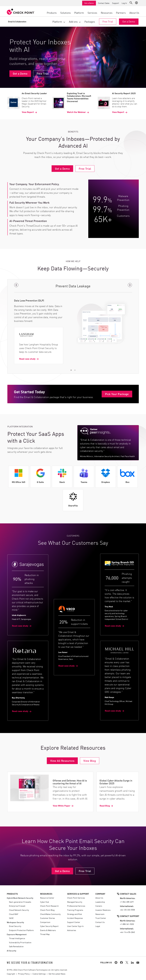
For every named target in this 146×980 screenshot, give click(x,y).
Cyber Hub (45, 902)
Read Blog (105, 806)
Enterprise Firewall (17, 906)
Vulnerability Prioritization (20, 942)
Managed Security (75, 902)
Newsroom (100, 914)
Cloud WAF (14, 914)
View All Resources (62, 761)
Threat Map (45, 934)
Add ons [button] (73, 21)
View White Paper (62, 806)
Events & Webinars (48, 930)
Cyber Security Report (49, 926)
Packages (90, 21)
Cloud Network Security (19, 910)
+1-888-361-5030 (127, 924)
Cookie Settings (39, 974)
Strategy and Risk (75, 914)
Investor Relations (103, 910)
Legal (98, 926)
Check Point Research (49, 906)
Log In (124, 3)
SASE (11, 918)
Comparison (45, 922)
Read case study (27, 359)
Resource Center (47, 898)
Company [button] (100, 894)
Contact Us (100, 922)
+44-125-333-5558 (127, 910)
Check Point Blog (47, 910)
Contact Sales (104, 3)
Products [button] (52, 13)
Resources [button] (107, 13)
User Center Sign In (75, 926)
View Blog (90, 761)
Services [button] (92, 13)
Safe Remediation (16, 946)
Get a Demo (89, 3)
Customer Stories (47, 918)
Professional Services (76, 906)
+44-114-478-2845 (127, 932)
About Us (99, 898)
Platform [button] (79, 13)
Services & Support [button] (78, 894)
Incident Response (75, 918)
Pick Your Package (117, 394)
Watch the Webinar (76, 112)
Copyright (11, 974)
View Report (28, 112)
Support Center (74, 922)
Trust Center (101, 918)
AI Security (12, 951)
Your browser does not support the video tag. (73, 57)
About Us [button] (134, 13)
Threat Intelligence (17, 938)
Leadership (100, 902)
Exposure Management (17, 934)
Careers (99, 906)
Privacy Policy (24, 974)
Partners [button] (121, 13)
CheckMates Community (50, 914)
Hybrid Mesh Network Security (20, 898)
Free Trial (108, 21)
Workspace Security (15, 922)
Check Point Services (76, 898)
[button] (131, 3)
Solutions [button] (65, 13)
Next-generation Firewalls (20, 902)
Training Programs (75, 910)
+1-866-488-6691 (127, 902)
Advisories (72, 930)
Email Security (15, 926)
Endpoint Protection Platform (21, 930)
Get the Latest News (57, 974)
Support (116, 3)
